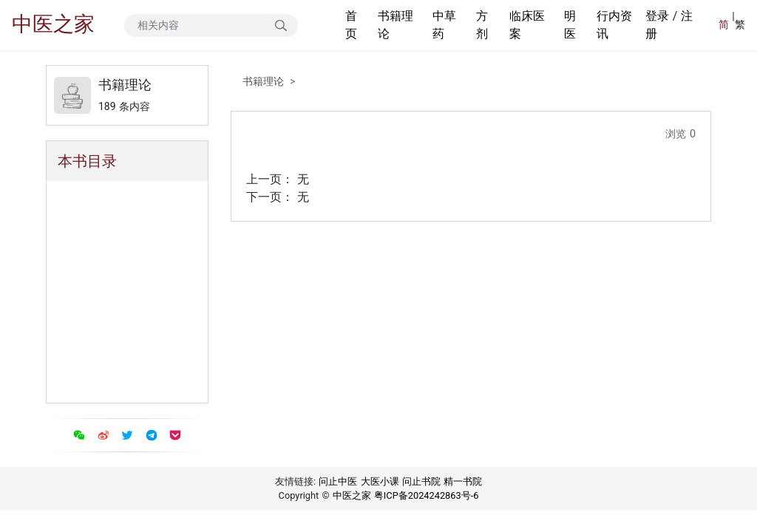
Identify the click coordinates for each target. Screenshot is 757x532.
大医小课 (380, 481)
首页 (351, 25)
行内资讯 (614, 25)
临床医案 (527, 25)
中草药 (444, 25)
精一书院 (463, 481)
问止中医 (338, 481)
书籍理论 (396, 25)
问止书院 (421, 481)
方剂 (482, 25)
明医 (570, 25)
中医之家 (53, 24)
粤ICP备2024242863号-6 (427, 495)
